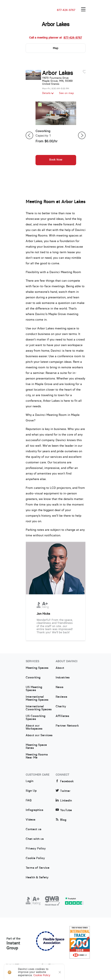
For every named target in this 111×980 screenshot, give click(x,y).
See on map (66, 93)
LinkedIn (64, 801)
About (60, 668)
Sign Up (31, 791)
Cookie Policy (35, 858)
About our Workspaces (34, 727)
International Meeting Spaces (37, 698)
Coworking (33, 678)
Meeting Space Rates (36, 747)
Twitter (63, 791)
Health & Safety (37, 877)
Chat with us (35, 839)
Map (56, 48)
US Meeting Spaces (34, 689)
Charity (61, 706)
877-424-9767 (66, 10)
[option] (56, 135)
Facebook (65, 781)
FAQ (29, 800)
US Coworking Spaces (36, 718)
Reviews (61, 697)
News (59, 687)
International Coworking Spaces (39, 708)
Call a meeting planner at (55, 38)
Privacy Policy (36, 849)
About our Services (39, 735)
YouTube (64, 810)
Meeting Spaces (37, 668)
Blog (61, 820)
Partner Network (67, 726)
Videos (30, 820)
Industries (63, 678)
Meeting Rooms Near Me (37, 756)
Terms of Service (38, 868)
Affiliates (62, 716)
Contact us (33, 829)
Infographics (34, 810)
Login (30, 781)
